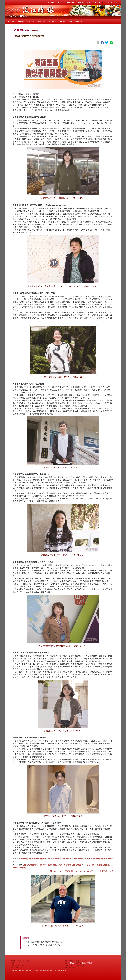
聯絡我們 (15, 970)
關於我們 (81, 2)
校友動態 (63, 21)
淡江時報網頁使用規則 (47, 970)
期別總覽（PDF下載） (56, 2)
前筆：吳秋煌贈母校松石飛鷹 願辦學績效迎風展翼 (45, 942)
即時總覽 (12, 21)
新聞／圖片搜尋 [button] (113, 2)
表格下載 (29, 970)
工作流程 (36, 970)
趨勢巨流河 (31, 21)
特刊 (70, 21)
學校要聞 (21, 21)
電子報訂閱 (71, 2)
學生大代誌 (52, 21)
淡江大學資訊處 (87, 963)
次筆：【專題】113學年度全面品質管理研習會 (43, 945)
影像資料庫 (79, 21)
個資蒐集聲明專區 (61, 970)
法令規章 (22, 970)
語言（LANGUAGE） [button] (95, 2)
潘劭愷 (72, 963)
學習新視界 (42, 21)
